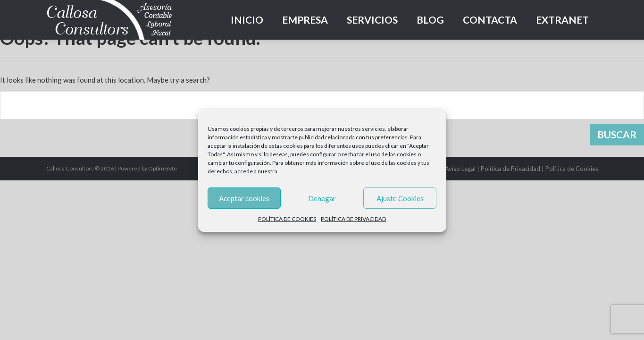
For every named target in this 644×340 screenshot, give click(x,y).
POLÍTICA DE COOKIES (287, 219)
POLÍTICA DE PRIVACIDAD (353, 219)
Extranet (562, 20)
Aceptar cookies (244, 198)
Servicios (372, 20)
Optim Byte (163, 168)
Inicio (247, 20)
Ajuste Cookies (400, 198)
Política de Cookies (572, 169)
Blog (430, 20)
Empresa (305, 20)
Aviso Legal (460, 169)
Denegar (322, 198)
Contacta (490, 20)
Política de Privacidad (510, 169)
